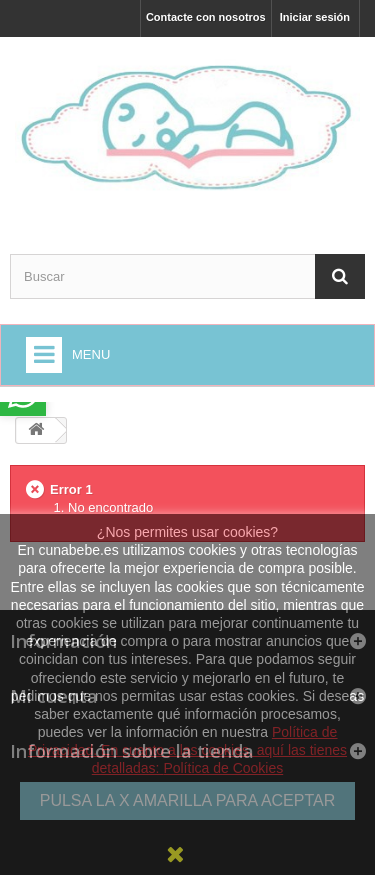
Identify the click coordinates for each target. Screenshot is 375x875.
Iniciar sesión (315, 17)
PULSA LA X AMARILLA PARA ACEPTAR (188, 800)
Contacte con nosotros (206, 17)
